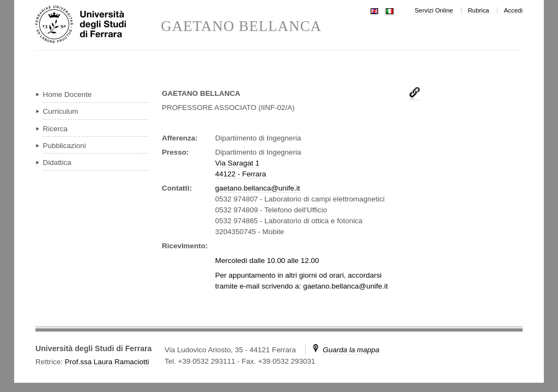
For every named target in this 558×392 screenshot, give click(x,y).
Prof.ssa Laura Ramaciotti (107, 362)
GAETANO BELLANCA (241, 26)
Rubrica (478, 10)
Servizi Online (434, 10)
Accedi (513, 10)
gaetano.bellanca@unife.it (258, 188)
